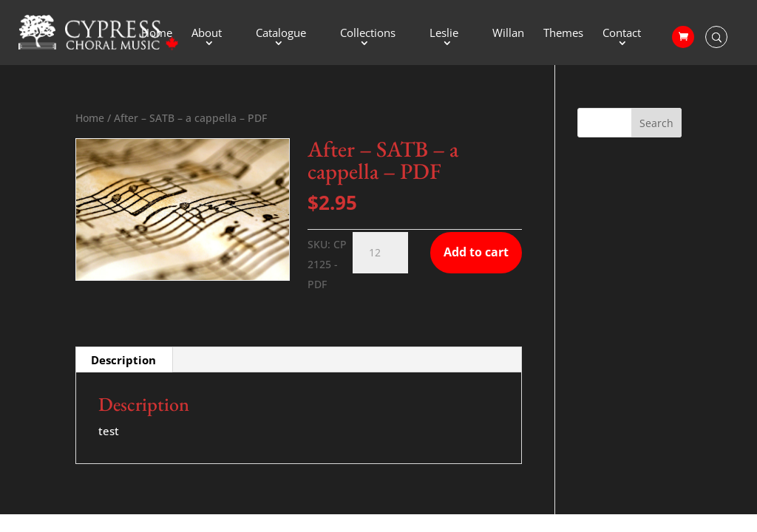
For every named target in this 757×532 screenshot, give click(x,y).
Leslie (444, 34)
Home (157, 34)
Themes (563, 34)
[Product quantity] (380, 253)
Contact (622, 34)
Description (123, 360)
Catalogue (281, 34)
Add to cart (476, 252)
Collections (368, 34)
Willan (508, 34)
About (207, 34)
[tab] (124, 360)
